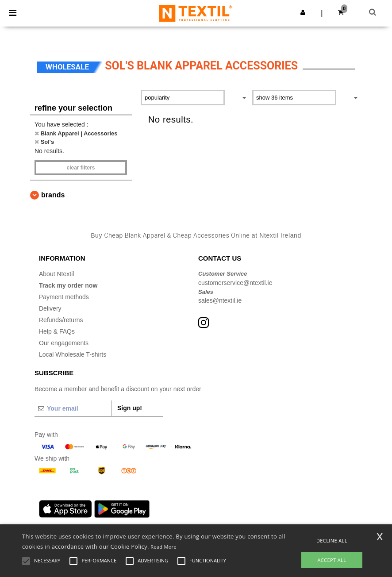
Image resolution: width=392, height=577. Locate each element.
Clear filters (81, 168)
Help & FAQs (57, 331)
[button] (303, 12)
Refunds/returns (61, 320)
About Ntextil (56, 274)
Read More (163, 547)
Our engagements (64, 343)
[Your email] (73, 408)
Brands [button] (53, 195)
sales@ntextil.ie (220, 300)
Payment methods (64, 297)
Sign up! (130, 408)
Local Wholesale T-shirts (73, 354)
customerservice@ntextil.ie (235, 283)
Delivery (50, 308)
